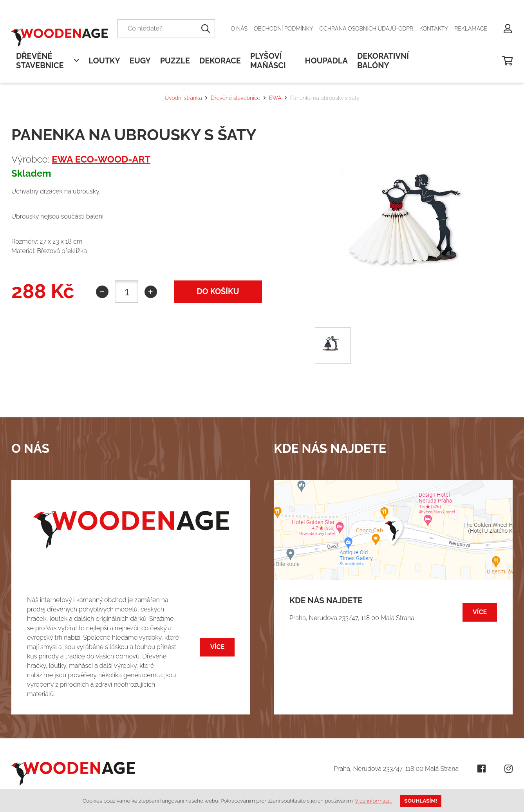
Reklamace (471, 29)
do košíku (218, 291)
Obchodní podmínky (284, 29)
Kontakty (434, 29)
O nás (239, 29)
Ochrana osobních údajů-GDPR (367, 29)
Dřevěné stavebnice (236, 98)
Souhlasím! (421, 801)
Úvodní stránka (183, 98)
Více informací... (373, 801)
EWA (275, 98)
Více (217, 647)
